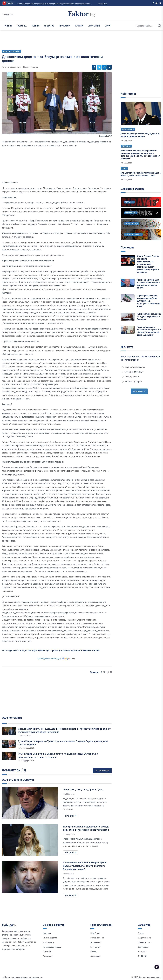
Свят (124, 168)
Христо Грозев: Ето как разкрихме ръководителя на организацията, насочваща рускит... (41, 4)
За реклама (143, 947)
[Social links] (153, 3)
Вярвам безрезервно (133, 367)
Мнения (8, 26)
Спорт (108, 26)
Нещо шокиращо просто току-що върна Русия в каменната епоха (140, 135)
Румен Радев (44, 651)
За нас (141, 933)
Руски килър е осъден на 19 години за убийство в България (149, 317)
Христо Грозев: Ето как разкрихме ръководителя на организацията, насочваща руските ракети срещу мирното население (148, 264)
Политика (22, 26)
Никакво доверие (132, 382)
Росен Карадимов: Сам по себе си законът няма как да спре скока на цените (148, 284)
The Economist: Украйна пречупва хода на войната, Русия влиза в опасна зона (141, 174)
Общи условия (144, 938)
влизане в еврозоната (71, 651)
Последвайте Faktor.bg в (57, 658)
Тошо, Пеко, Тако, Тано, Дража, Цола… (84, 790)
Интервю (47, 933)
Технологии (128, 129)
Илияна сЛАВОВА (91, 651)
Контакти (142, 952)
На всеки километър (52, 947)
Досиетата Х (96, 942)
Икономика (65, 26)
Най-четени (128, 94)
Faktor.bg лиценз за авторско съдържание (22, 977)
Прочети (71, 816)
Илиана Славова (31, 67)
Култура (79, 26)
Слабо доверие (131, 377)
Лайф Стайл (94, 26)
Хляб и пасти (48, 942)
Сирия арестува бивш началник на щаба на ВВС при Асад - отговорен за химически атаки (148, 301)
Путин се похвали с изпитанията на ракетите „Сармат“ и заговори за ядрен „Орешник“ (149, 331)
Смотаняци (95, 956)
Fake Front (95, 933)
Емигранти (95, 947)
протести (55, 651)
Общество (49, 26)
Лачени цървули (50, 938)
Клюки (93, 952)
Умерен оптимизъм (133, 372)
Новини (35, 26)
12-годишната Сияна (14, 651)
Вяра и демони (97, 938)
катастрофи (31, 651)
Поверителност (145, 942)
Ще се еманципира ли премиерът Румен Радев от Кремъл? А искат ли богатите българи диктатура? (85, 866)
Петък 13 (126, 146)
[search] (160, 26)
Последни (127, 248)
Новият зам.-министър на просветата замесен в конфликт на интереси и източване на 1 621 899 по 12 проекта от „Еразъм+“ (140, 155)
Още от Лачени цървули (18, 780)
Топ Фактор (48, 956)
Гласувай (139, 391)
